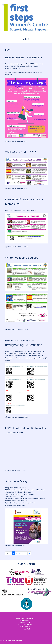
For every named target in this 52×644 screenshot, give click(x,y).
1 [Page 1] (14, 553)
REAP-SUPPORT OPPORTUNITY (24, 58)
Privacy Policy (26, 629)
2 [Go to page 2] (16, 553)
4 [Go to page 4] (23, 553)
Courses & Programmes (26, 618)
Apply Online (26, 622)
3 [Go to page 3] (20, 553)
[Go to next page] (26, 553)
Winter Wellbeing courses (22, 258)
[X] (27, 39)
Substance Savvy (16, 481)
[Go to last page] (29, 553)
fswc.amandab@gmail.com (15, 505)
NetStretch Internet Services (27, 643)
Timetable (26, 620)
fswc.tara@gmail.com (13, 68)
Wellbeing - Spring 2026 (21, 152)
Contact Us (26, 627)
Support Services (26, 625)
